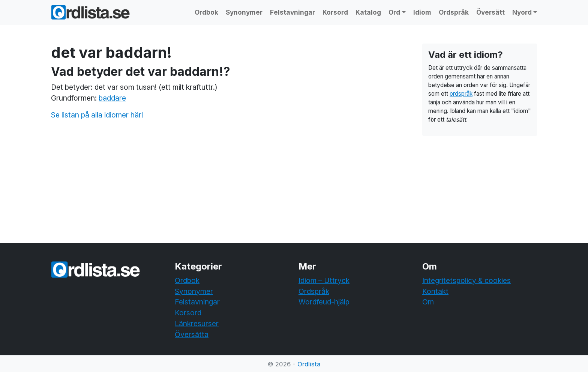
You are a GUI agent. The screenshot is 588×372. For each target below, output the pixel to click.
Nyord (522, 12)
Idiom (422, 12)
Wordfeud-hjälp (324, 302)
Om (428, 302)
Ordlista (309, 364)
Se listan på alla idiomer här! (97, 115)
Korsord (335, 12)
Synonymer (244, 12)
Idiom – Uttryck (324, 280)
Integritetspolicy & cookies (466, 280)
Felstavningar (292, 12)
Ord (394, 12)
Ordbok (206, 12)
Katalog (368, 12)
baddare (112, 98)
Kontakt (435, 291)
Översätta (192, 334)
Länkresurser (197, 324)
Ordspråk (454, 12)
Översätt (490, 12)
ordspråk (461, 94)
